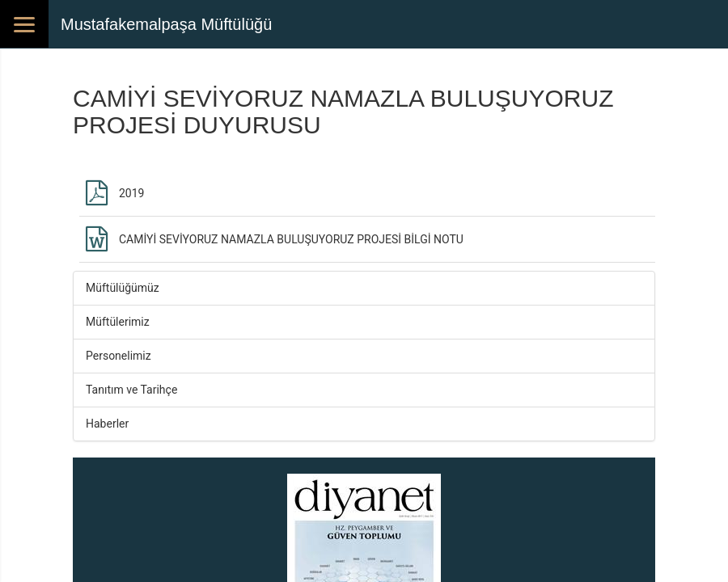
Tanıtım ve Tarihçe (131, 390)
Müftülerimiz (118, 322)
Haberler (107, 424)
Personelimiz (119, 356)
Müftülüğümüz (123, 288)
